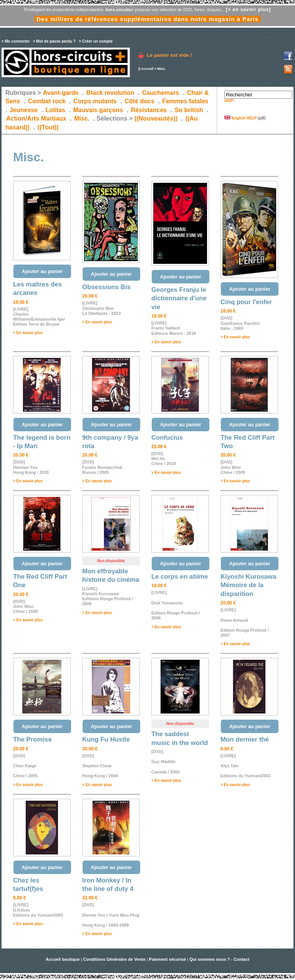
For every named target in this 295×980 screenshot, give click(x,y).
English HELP (240, 118)
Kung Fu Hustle (106, 739)
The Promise (32, 739)
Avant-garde (61, 93)
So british (189, 110)
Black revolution (110, 93)
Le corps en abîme (180, 577)
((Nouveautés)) (156, 118)
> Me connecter (16, 41)
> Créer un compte (96, 41)
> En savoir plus (28, 333)
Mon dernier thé (245, 739)
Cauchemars (161, 93)
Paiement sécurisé (168, 959)
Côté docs (140, 101)
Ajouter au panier (42, 271)
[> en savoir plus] (248, 10)
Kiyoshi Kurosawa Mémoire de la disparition (248, 585)
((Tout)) (48, 127)
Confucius (167, 438)
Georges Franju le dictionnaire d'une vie (179, 298)
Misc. (82, 118)
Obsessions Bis (106, 287)
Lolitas (55, 110)
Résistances (149, 110)
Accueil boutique (63, 959)
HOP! (229, 101)
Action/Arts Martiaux (36, 118)
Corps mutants (96, 101)
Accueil (147, 69)
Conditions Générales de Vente (114, 959)
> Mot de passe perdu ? (54, 41)
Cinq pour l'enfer (246, 302)
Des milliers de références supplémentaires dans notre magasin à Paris (147, 19)
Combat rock (47, 101)
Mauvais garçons (98, 110)
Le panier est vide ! (169, 55)
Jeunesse (24, 110)
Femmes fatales (185, 101)
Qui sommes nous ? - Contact (219, 959)
